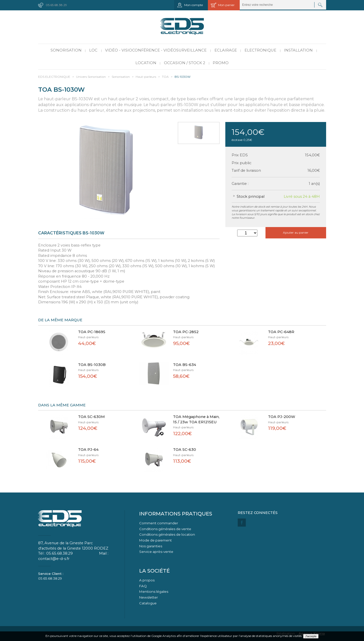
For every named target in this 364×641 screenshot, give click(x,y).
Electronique (260, 50)
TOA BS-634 (185, 365)
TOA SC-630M (91, 417)
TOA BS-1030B (92, 365)
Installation (298, 50)
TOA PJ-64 (88, 450)
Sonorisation (66, 50)
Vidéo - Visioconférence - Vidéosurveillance (156, 50)
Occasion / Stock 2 (185, 63)
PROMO (221, 63)
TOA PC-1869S (92, 332)
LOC (93, 50)
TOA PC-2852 (186, 332)
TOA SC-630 (185, 450)
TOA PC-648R (281, 332)
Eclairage (226, 50)
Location (146, 63)
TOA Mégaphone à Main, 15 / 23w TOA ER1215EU (196, 419)
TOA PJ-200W (282, 417)
